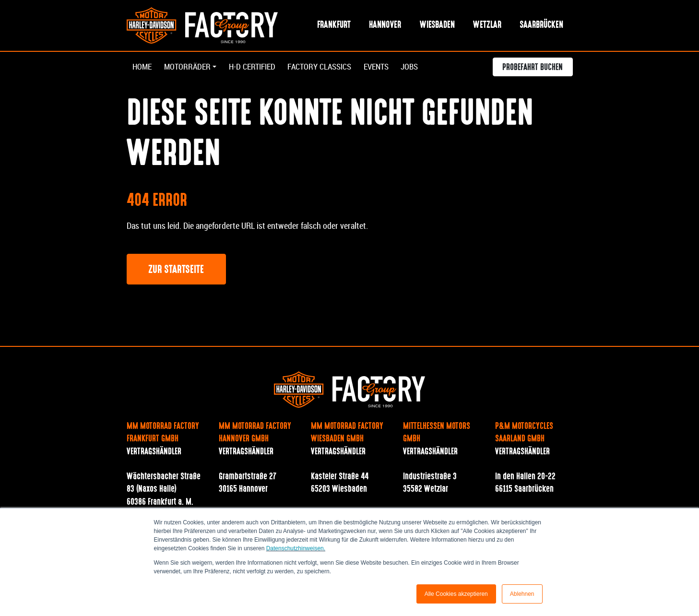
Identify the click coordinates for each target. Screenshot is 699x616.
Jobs (427, 68)
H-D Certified (258, 68)
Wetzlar (487, 26)
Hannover (385, 26)
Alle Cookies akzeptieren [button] (456, 594)
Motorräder (190, 68)
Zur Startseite (176, 271)
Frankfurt (334, 26)
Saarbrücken (541, 26)
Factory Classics (331, 68)
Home (143, 68)
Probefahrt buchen (533, 69)
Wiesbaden (437, 26)
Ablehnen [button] (522, 594)
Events (391, 68)
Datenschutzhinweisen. (296, 548)
